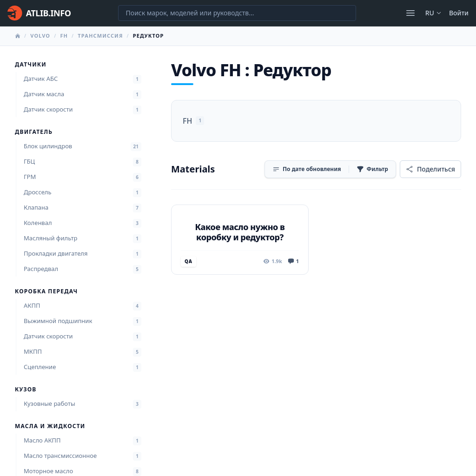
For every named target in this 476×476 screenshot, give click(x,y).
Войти (459, 13)
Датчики (31, 65)
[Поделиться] (430, 169)
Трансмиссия (100, 36)
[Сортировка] (307, 169)
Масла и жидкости (50, 426)
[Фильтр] (372, 169)
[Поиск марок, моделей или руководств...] (237, 13)
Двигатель (34, 132)
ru (433, 13)
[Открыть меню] (410, 13)
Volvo (40, 36)
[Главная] (39, 13)
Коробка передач (46, 291)
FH (64, 36)
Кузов (26, 390)
